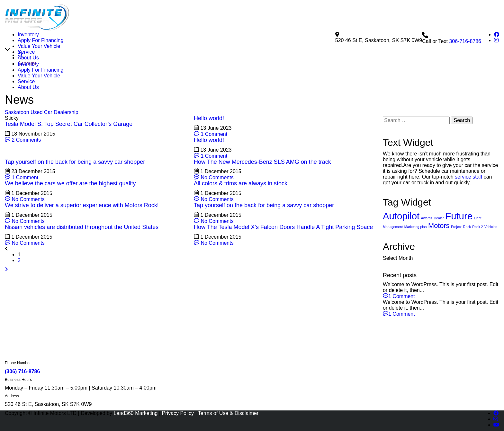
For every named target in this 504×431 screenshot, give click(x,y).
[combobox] (441, 296)
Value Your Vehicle (39, 46)
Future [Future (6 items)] (459, 254)
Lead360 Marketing (135, 413)
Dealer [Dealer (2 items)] (439, 256)
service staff (468, 215)
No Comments (214, 215)
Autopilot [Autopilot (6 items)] (401, 254)
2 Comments (23, 178)
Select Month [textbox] (398, 296)
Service (26, 52)
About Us (28, 58)
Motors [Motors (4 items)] (439, 264)
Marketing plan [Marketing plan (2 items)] (416, 265)
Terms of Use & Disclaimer (228, 413)
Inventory (28, 35)
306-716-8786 (465, 79)
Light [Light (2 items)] (477, 256)
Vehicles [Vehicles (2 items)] (491, 265)
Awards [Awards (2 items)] (427, 256)
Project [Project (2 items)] (456, 265)
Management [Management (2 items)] (393, 265)
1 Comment (211, 172)
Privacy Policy (178, 413)
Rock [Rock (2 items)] (467, 265)
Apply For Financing (40, 40)
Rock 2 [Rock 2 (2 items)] (477, 265)
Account (27, 63)
